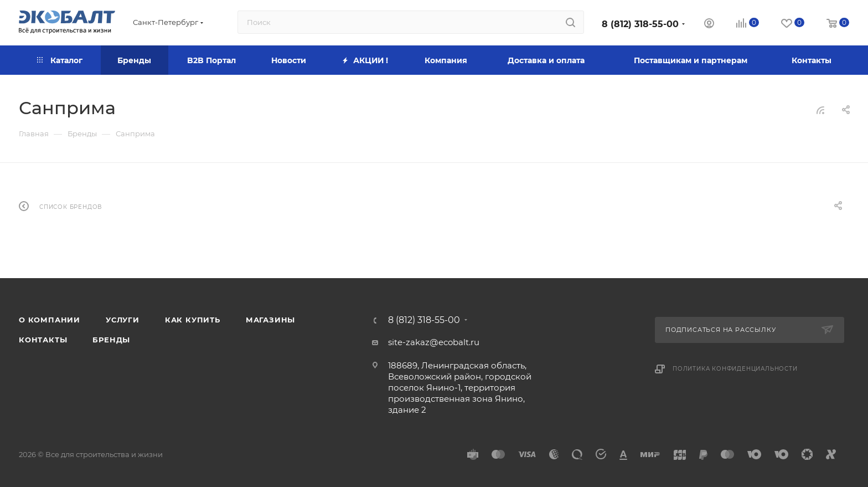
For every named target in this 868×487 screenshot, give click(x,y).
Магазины (270, 320)
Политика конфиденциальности (735, 369)
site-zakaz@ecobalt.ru (434, 342)
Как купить (193, 320)
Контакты (43, 340)
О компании (50, 320)
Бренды (111, 340)
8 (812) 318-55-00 (640, 24)
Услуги (123, 320)
